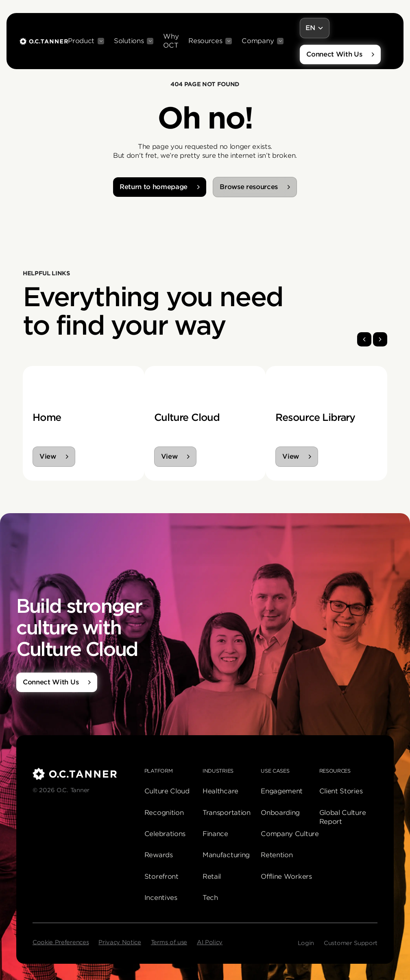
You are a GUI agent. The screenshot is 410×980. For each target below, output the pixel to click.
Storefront (161, 877)
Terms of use (169, 942)
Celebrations (165, 834)
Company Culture (290, 834)
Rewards (159, 855)
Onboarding (280, 813)
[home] (44, 41)
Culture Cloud (167, 791)
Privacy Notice (120, 942)
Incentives (161, 898)
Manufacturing (226, 855)
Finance (215, 834)
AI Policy (210, 942)
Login (306, 943)
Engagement (282, 791)
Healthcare (220, 791)
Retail (212, 877)
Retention (277, 855)
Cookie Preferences (61, 942)
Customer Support (351, 943)
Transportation (227, 813)
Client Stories (341, 791)
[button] (86, 41)
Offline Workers (286, 877)
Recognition (164, 813)
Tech (210, 898)
